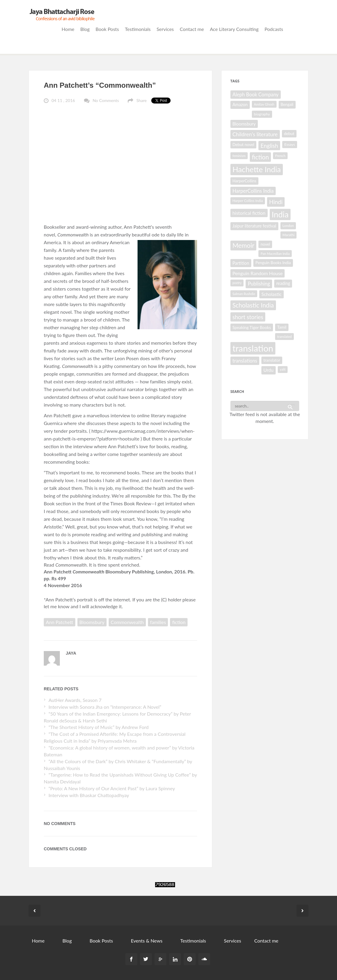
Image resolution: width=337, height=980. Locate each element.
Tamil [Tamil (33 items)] (282, 327)
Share (141, 100)
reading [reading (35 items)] (283, 283)
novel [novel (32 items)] (265, 244)
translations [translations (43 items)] (245, 361)
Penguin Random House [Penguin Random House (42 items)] (258, 273)
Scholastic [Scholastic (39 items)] (271, 294)
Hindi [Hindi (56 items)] (276, 202)
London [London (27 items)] (288, 226)
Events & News (146, 941)
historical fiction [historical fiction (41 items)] (249, 213)
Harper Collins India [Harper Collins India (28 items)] (248, 201)
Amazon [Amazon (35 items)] (240, 105)
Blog (85, 29)
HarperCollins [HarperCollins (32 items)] (244, 181)
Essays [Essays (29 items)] (290, 144)
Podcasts (274, 29)
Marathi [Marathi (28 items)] (289, 235)
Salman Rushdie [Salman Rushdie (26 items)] (244, 294)
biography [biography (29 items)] (262, 114)
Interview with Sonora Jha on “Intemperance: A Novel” (105, 707)
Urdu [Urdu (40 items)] (269, 370)
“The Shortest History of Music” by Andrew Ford (99, 727)
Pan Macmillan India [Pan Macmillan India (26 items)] (275, 254)
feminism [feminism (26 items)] (239, 156)
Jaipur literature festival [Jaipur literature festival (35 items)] (254, 226)
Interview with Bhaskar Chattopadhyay (89, 795)
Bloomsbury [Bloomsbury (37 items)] (244, 124)
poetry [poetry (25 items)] (237, 283)
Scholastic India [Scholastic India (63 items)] (253, 305)
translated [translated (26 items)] (284, 337)
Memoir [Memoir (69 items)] (244, 245)
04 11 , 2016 (63, 100)
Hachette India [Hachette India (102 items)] (257, 169)
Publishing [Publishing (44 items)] (259, 284)
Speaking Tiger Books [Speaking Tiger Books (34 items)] (252, 327)
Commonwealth (127, 622)
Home (68, 29)
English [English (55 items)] (269, 146)
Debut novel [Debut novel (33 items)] (243, 145)
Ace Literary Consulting (234, 29)
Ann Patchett (60, 622)
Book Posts (107, 29)
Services (165, 29)
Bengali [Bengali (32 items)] (287, 104)
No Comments (106, 100)
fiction (179, 622)
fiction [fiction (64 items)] (260, 157)
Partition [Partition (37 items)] (241, 263)
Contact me (192, 29)
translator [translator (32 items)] (272, 360)
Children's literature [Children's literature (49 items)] (255, 134)
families (158, 622)
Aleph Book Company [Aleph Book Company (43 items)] (256, 94)
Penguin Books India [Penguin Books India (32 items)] (273, 263)
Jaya (71, 653)
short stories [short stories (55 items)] (248, 317)
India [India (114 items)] (280, 214)
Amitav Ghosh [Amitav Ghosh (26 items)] (264, 104)
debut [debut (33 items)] (289, 134)
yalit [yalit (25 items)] (283, 369)
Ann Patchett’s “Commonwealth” (100, 85)
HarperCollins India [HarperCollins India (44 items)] (253, 191)
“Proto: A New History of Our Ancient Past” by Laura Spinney (112, 788)
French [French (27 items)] (280, 156)
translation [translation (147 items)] (253, 348)
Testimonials (138, 29)
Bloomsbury (92, 622)
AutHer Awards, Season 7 (75, 700)
